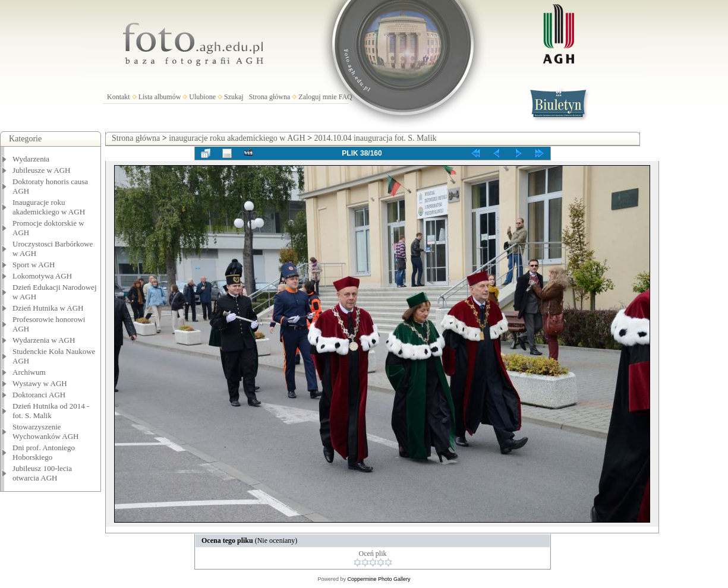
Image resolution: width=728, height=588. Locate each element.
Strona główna (270, 97)
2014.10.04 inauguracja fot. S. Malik (375, 138)
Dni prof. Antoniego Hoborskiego (44, 452)
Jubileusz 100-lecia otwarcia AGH (42, 473)
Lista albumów (160, 97)
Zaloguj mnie (317, 97)
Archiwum (29, 372)
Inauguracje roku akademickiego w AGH (49, 207)
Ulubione (202, 97)
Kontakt (119, 97)
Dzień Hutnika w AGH (48, 308)
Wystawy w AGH (40, 383)
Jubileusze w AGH (42, 170)
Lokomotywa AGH (42, 276)
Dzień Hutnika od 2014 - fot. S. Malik (51, 411)
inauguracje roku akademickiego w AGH (237, 138)
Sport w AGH (34, 265)
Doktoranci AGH (39, 395)
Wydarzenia (31, 159)
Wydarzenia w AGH (44, 340)
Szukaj (234, 97)
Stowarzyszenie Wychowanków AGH (46, 431)
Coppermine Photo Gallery (379, 579)
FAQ (346, 97)
